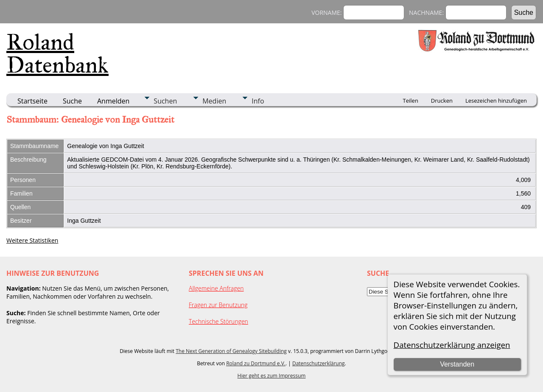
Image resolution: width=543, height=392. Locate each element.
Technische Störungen (218, 321)
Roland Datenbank (57, 53)
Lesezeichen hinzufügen (496, 101)
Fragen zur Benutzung (218, 305)
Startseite (32, 101)
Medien (214, 101)
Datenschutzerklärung (319, 363)
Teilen (411, 101)
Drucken (442, 101)
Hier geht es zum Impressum (272, 376)
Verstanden (457, 364)
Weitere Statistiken (32, 240)
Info (258, 101)
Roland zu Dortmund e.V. (256, 363)
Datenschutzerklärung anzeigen (452, 345)
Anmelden (113, 101)
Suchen (165, 101)
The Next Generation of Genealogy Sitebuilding (231, 351)
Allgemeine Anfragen (216, 288)
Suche (72, 101)
